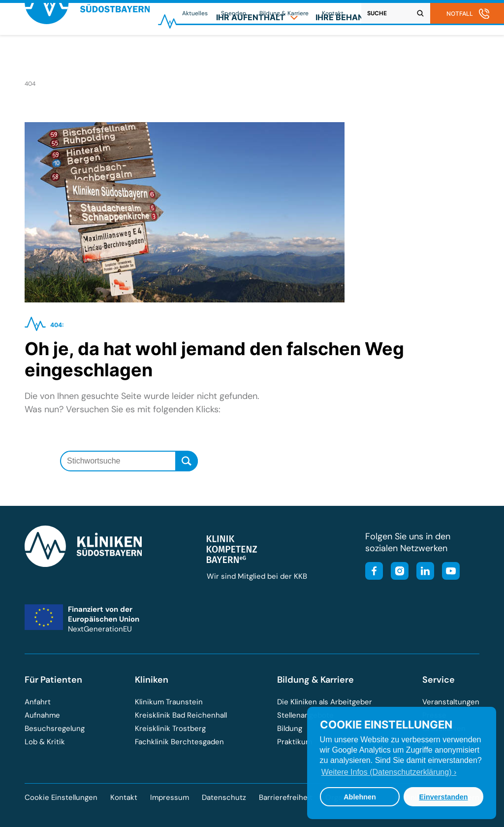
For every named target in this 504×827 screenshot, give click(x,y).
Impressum (170, 797)
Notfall (460, 14)
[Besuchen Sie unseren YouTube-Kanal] (448, 572)
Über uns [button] (449, 52)
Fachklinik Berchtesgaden (179, 742)
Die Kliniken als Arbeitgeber (325, 702)
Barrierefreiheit (286, 797)
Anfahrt (38, 702)
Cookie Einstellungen (61, 798)
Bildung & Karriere (284, 13)
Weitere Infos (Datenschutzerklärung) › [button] (389, 772)
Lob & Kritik (45, 742)
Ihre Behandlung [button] (360, 52)
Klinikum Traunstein (169, 702)
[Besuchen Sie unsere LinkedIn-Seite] (422, 572)
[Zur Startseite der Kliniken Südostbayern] (87, 56)
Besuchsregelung (55, 728)
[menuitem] (257, 52)
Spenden (234, 13)
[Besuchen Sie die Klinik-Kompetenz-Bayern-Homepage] (232, 561)
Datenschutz (224, 797)
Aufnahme (42, 715)
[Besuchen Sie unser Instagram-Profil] (397, 572)
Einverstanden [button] (443, 797)
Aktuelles (195, 13)
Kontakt (333, 13)
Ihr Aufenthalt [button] (257, 52)
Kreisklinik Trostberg (170, 728)
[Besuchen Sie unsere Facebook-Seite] (374, 572)
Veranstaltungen (451, 702)
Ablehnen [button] (360, 797)
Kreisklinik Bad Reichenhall (181, 715)
